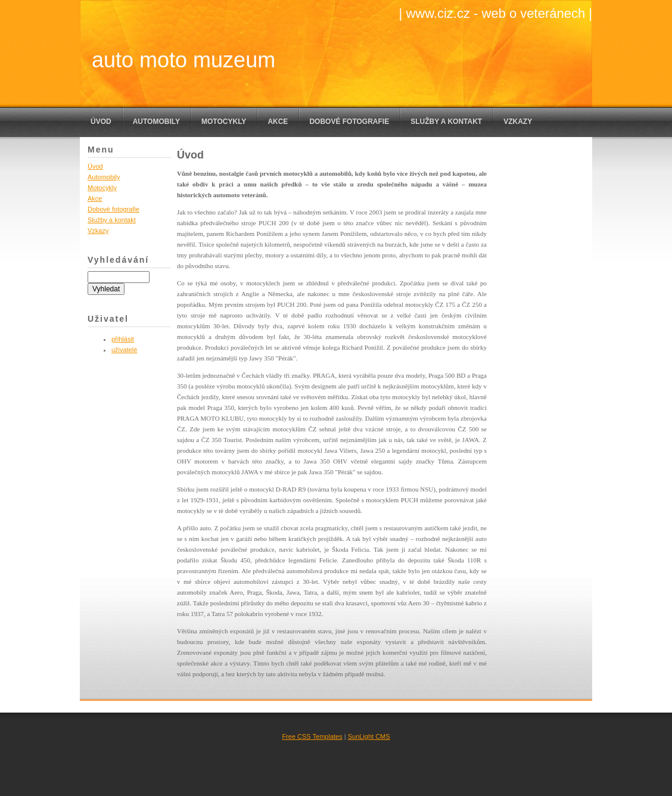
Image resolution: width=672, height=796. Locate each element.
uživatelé (124, 350)
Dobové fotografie (349, 122)
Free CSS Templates (312, 736)
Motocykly (224, 122)
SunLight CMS (369, 736)
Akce (278, 122)
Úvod (101, 122)
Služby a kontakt (446, 122)
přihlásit (123, 339)
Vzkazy (518, 122)
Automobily (156, 122)
